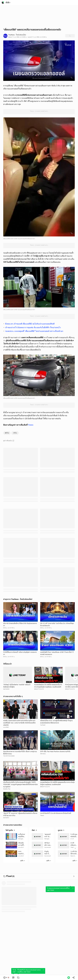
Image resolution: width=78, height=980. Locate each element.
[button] (6, 978)
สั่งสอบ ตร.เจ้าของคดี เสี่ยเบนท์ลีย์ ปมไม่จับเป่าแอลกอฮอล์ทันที (30, 324)
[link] (13, 978)
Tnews (31, 425)
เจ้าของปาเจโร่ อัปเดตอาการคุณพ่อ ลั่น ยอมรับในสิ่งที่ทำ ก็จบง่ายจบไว (33, 327)
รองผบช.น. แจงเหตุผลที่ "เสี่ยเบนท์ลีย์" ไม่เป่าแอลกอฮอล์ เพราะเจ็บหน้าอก (34, 331)
